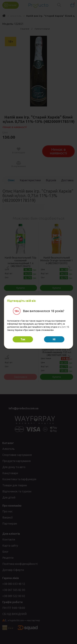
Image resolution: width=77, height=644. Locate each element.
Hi (54, 339)
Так (23, 339)
